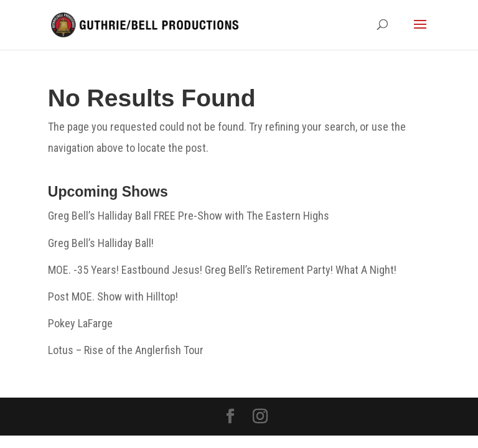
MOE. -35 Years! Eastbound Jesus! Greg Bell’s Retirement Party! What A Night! (222, 270)
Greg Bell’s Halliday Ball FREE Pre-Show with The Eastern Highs (189, 216)
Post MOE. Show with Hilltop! (113, 296)
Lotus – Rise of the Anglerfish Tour (126, 350)
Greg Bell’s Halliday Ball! (101, 243)
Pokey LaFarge (80, 323)
